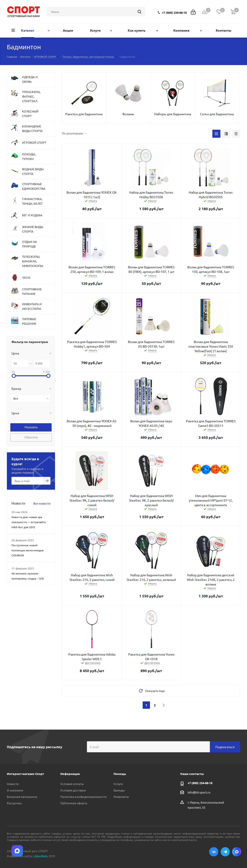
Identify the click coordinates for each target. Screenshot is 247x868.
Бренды (119, 790)
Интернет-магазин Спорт (25, 774)
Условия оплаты (72, 784)
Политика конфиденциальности (83, 797)
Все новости (42, 503)
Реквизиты (121, 797)
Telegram (225, 852)
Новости (13, 784)
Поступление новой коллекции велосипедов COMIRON (28, 550)
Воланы (128, 114)
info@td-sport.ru (199, 792)
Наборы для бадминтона (173, 114)
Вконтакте (214, 852)
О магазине (15, 790)
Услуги (118, 784)
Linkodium (40, 856)
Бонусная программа (22, 797)
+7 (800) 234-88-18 (174, 12)
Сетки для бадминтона (217, 114)
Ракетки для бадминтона (84, 114)
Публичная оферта (74, 803)
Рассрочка (14, 803)
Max (237, 852)
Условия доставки (73, 790)
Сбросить (31, 437)
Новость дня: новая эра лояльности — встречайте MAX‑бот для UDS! (29, 522)
